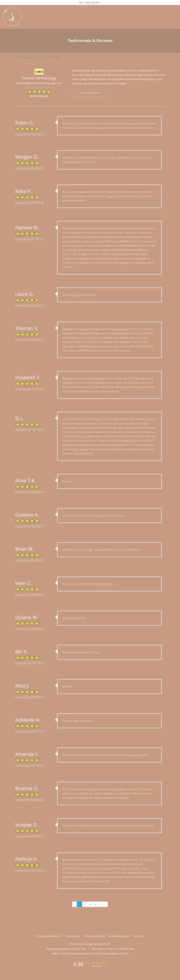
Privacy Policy (73, 937)
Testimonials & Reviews (50, 57)
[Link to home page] (11, 17)
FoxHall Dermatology (25, 57)
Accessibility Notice (119, 937)
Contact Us (139, 937)
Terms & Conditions (94, 937)
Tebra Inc (57, 937)
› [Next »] (105, 905)
